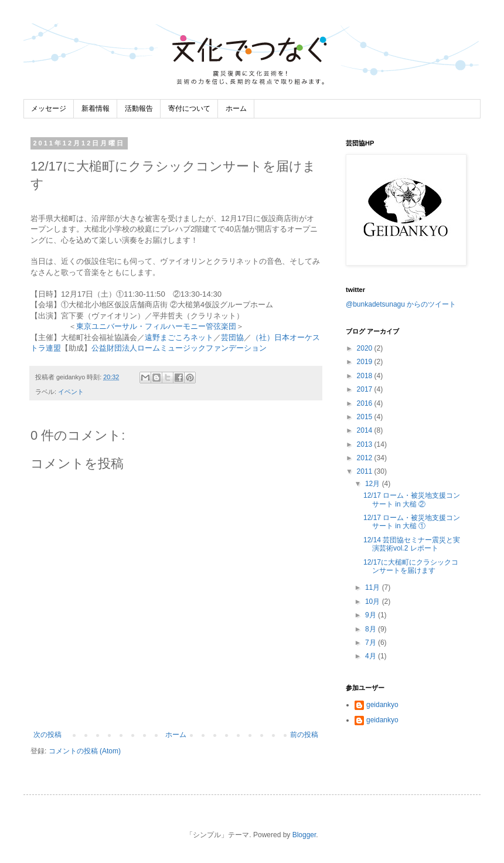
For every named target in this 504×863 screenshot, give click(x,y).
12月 (374, 484)
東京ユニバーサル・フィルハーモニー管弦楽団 (156, 326)
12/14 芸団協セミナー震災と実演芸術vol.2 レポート (412, 544)
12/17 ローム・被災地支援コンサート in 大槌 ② (412, 500)
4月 (372, 656)
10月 (374, 602)
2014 (366, 430)
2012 (366, 458)
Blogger (304, 835)
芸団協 (232, 337)
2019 (366, 362)
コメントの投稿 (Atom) (85, 751)
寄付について (189, 108)
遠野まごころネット (179, 337)
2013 (366, 444)
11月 (374, 587)
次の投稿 (47, 735)
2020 (366, 348)
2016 (366, 403)
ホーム (236, 108)
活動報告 (139, 108)
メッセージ (49, 108)
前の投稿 (304, 735)
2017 (366, 389)
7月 (372, 643)
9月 (372, 615)
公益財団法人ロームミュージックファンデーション (179, 348)
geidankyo (382, 705)
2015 (366, 417)
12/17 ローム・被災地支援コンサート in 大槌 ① (412, 522)
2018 (366, 376)
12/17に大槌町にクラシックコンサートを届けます (411, 566)
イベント (71, 392)
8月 (372, 629)
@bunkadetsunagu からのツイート (401, 304)
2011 (366, 471)
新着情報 (96, 108)
